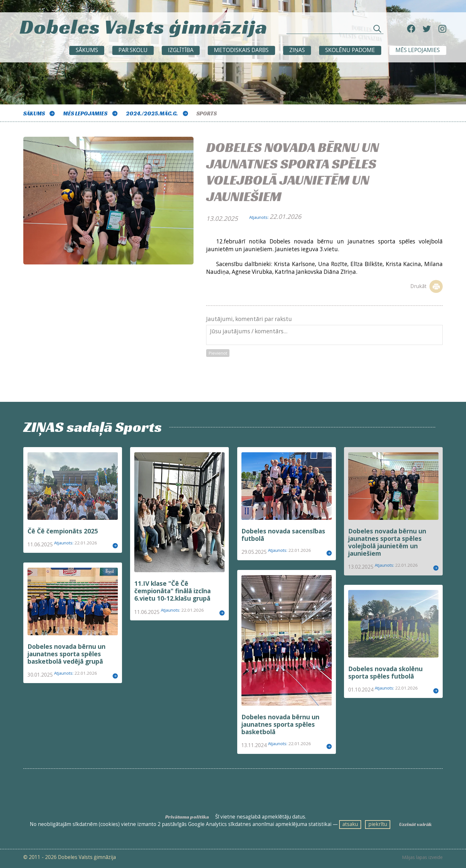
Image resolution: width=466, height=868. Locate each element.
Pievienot (218, 353)
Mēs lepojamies (418, 50)
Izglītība (181, 50)
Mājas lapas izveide (422, 857)
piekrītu (378, 824)
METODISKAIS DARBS (241, 50)
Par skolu (133, 50)
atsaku (350, 824)
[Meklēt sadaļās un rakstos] (335, 30)
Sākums (87, 50)
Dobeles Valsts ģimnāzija (144, 27)
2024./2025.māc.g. (152, 113)
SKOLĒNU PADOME (350, 50)
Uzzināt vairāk (415, 824)
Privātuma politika (187, 817)
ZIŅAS (297, 50)
